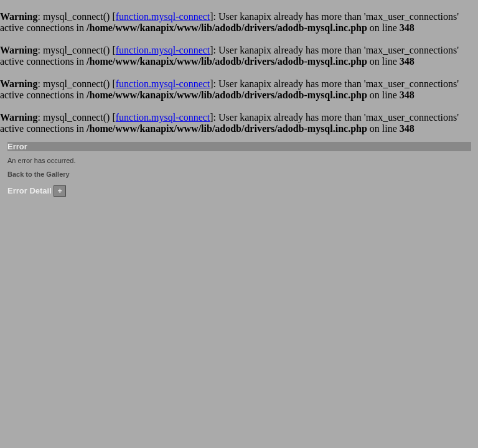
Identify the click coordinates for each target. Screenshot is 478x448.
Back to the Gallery (39, 174)
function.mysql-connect (163, 16)
